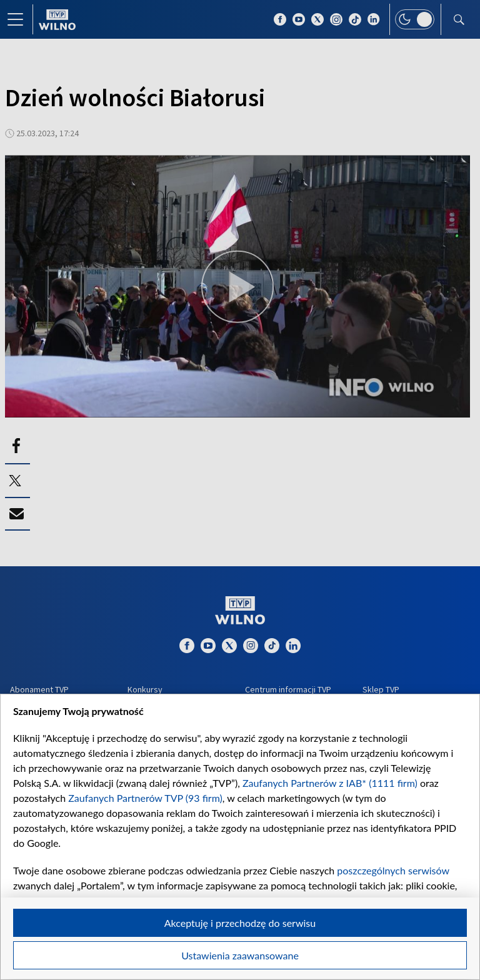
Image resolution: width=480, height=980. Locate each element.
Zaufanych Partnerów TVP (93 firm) (145, 798)
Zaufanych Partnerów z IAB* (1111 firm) (330, 783)
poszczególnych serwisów (393, 870)
